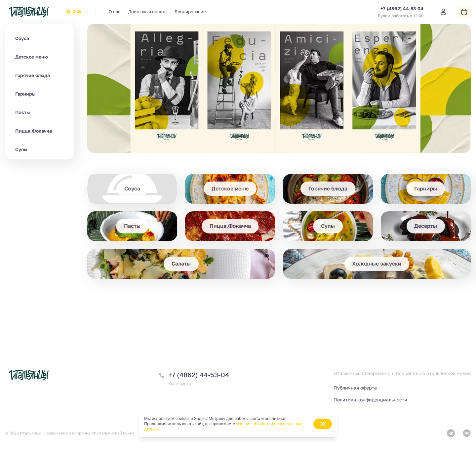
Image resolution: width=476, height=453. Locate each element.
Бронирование (190, 12)
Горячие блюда (33, 75)
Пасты (22, 112)
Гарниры (25, 94)
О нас (115, 12)
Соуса (22, 38)
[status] (238, 424)
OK (323, 424)
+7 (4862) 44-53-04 (199, 375)
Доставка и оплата (147, 12)
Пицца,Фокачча (34, 131)
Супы (21, 149)
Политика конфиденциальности (370, 400)
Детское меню (32, 57)
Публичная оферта (355, 388)
